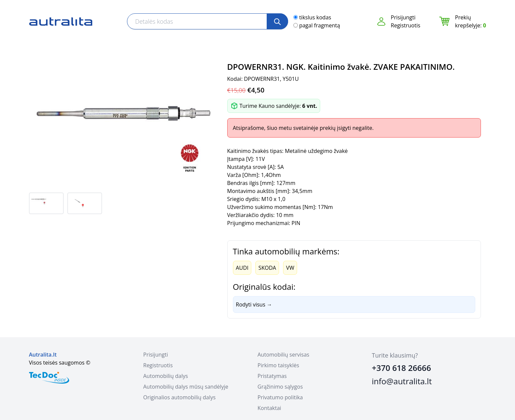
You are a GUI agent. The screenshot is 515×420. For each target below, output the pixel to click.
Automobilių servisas (284, 355)
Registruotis (405, 25)
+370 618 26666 (402, 368)
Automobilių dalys (166, 376)
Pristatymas (272, 376)
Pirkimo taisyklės (279, 365)
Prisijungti (403, 17)
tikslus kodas (315, 17)
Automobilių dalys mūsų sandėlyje (186, 387)
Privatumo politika (280, 397)
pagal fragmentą (319, 25)
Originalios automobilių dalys (180, 397)
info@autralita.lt (402, 381)
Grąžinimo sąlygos (280, 387)
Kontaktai (270, 408)
